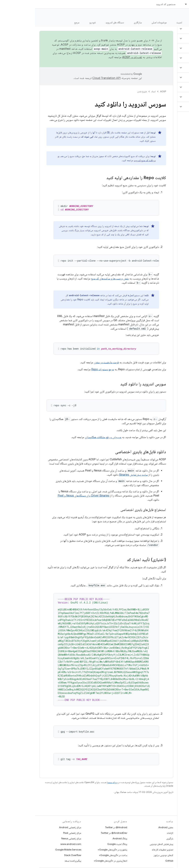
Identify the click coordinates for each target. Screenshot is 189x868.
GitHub (134, 861)
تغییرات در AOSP (97, 57)
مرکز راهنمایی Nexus (36, 838)
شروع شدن (107, 91)
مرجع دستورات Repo (67, 369)
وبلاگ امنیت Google (82, 844)
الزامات (135, 833)
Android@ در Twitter (81, 827)
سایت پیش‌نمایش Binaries (98, 475)
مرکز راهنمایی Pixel (37, 833)
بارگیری (135, 838)
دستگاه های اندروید (80, 22)
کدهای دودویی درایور (128, 855)
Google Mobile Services (33, 850)
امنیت (144, 22)
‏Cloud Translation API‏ (71, 78)
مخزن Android (131, 827)
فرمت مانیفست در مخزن (71, 362)
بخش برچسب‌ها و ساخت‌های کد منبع (75, 279)
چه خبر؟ (181, 22)
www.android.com (36, 844)
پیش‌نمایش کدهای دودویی (126, 844)
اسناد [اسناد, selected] (156, 4)
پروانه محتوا (77, 782)
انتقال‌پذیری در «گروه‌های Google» (75, 861)
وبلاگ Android (85, 838)
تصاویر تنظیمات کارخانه (127, 850)
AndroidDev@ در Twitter (79, 833)
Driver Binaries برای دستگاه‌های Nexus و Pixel (48, 496)
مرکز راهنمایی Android (35, 827)
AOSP (128, 91)
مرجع (42, 22)
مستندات (180, 14)
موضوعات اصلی (124, 22)
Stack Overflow (37, 855)
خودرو (57, 22)
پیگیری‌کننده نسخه (38, 861)
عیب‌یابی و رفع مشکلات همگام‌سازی (68, 437)
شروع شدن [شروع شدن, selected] (162, 22)
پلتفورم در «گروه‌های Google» (77, 850)
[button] (168, 29)
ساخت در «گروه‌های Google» (78, 855)
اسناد (118, 91)
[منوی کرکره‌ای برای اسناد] (149, 4)
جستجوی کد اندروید (131, 4)
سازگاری (103, 22)
